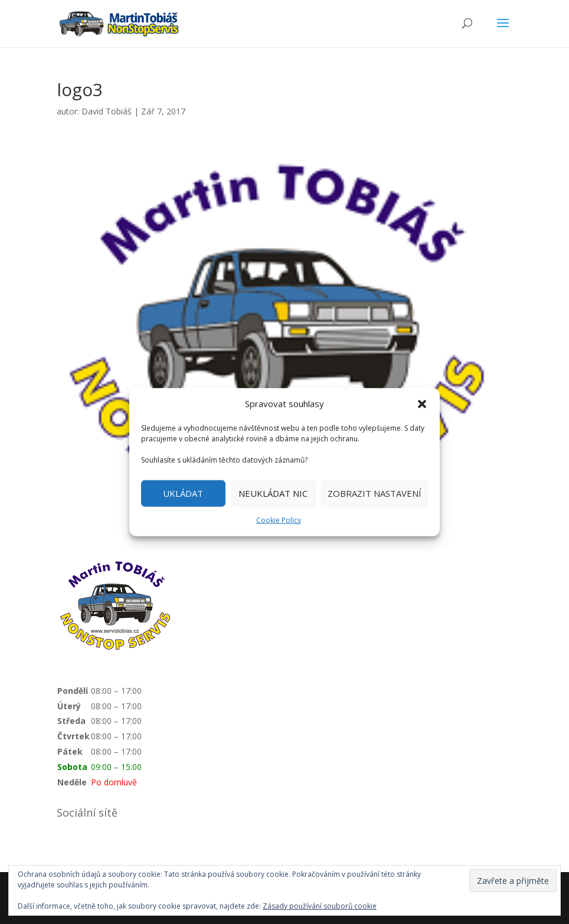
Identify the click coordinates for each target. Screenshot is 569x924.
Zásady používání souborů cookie (320, 906)
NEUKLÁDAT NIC (273, 493)
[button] (422, 404)
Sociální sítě (87, 812)
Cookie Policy (279, 520)
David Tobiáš (107, 111)
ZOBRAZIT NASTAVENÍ (375, 493)
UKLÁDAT (183, 493)
